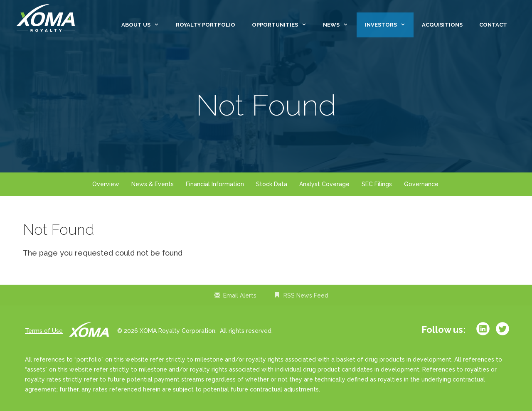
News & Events (153, 184)
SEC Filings (377, 184)
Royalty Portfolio (206, 25)
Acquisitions (442, 25)
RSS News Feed (306, 295)
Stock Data (272, 184)
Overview (106, 184)
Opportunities (283, 25)
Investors (389, 25)
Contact (493, 25)
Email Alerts (240, 295)
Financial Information (215, 184)
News (340, 25)
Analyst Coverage (324, 184)
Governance (421, 184)
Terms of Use (44, 331)
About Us (144, 25)
